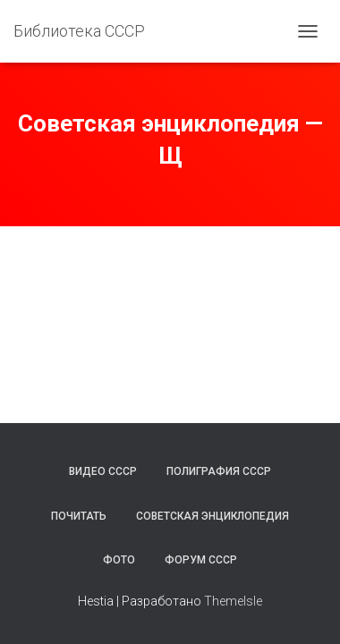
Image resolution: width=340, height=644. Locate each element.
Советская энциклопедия (212, 516)
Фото (119, 560)
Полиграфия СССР (219, 471)
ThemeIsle (233, 601)
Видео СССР (103, 471)
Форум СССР (201, 560)
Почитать (79, 516)
